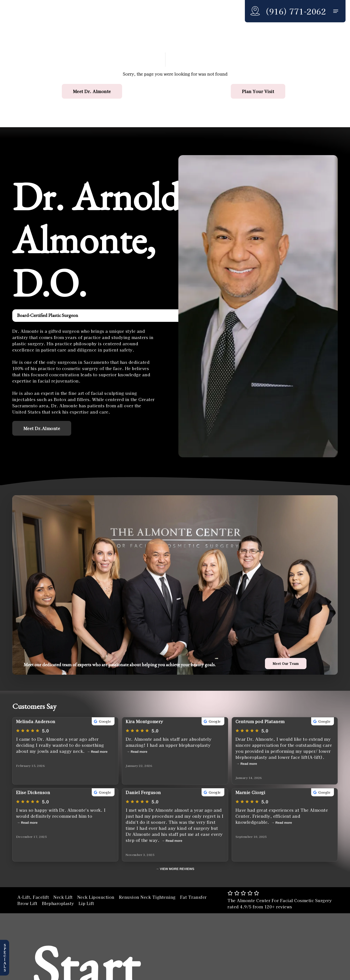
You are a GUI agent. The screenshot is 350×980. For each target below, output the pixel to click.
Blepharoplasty (58, 903)
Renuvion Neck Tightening (147, 897)
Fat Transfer (193, 897)
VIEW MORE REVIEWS (177, 869)
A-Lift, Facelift (33, 897)
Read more (99, 752)
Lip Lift (86, 903)
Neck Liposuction (96, 897)
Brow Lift (27, 903)
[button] (336, 11)
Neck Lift (63, 897)
